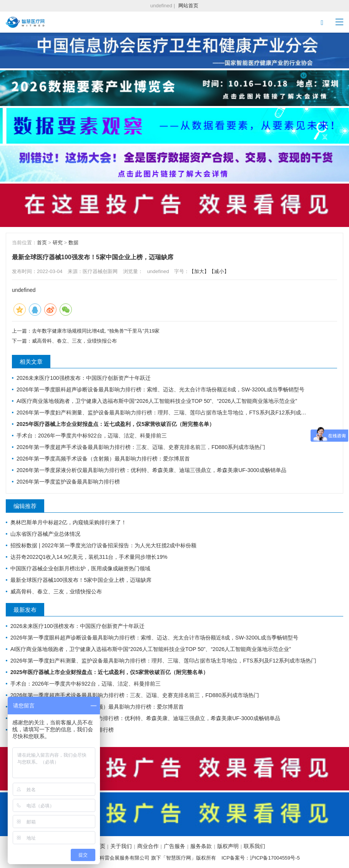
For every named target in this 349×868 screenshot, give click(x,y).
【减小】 (219, 271)
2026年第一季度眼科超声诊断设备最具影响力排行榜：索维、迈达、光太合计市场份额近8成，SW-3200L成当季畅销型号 (160, 389)
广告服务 (174, 846)
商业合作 (148, 846)
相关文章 (31, 362)
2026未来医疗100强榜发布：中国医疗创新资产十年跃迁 (84, 378)
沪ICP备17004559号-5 (275, 858)
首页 (42, 243)
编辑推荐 (25, 506)
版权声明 (228, 846)
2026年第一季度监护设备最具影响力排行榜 (68, 482)
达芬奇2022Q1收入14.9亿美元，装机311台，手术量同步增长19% (89, 557)
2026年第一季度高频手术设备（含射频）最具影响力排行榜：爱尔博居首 (103, 459)
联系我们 (254, 846)
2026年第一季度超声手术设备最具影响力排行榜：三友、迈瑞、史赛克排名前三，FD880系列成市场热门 (141, 447)
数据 (73, 243)
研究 (58, 243)
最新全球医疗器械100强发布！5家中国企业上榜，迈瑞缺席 (81, 580)
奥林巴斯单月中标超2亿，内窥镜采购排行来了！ (68, 522)
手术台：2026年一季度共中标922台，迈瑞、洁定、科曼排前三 (92, 436)
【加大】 (199, 271)
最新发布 (25, 610)
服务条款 (201, 846)
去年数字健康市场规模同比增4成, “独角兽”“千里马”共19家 (96, 331)
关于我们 (121, 846)
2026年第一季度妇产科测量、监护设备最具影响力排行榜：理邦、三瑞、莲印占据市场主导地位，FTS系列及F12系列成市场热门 (163, 412)
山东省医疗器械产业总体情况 (45, 534)
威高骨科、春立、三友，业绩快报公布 (74, 341)
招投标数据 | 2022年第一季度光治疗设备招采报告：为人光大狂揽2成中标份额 (103, 545)
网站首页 (188, 6)
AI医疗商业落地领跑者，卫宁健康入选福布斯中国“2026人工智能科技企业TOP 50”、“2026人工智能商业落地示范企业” (157, 401)
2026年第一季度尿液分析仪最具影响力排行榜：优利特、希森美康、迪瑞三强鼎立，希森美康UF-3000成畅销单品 (151, 470)
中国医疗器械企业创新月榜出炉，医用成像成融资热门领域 (80, 568)
